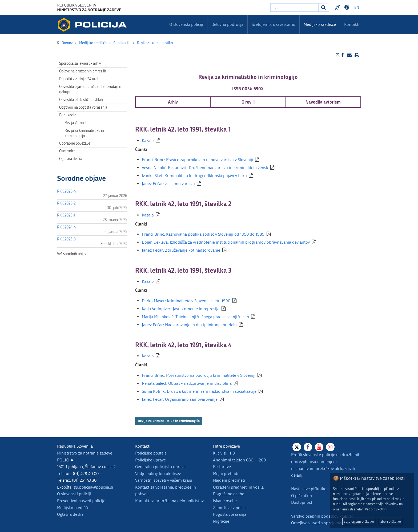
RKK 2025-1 (66, 215)
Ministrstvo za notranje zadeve (85, 453)
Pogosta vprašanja (230, 514)
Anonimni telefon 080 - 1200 (239, 460)
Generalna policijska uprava (160, 467)
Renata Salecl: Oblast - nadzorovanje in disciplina (187, 383)
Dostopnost (302, 502)
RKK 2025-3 (66, 239)
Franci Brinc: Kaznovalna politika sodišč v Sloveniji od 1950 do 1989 (203, 234)
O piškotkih (302, 496)
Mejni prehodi (226, 474)
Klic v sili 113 (224, 453)
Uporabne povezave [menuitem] (75, 143)
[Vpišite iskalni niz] (294, 7)
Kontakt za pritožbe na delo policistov (169, 501)
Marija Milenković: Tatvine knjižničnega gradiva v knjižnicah (195, 317)
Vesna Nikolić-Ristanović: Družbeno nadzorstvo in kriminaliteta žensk (205, 168)
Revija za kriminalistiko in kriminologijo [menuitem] (84, 133)
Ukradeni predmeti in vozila (238, 487)
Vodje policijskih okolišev (158, 474)
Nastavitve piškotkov (310, 489)
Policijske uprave (150, 460)
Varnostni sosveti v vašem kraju (164, 480)
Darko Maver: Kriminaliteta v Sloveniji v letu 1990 (186, 301)
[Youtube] (319, 447)
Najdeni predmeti (229, 480)
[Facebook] (308, 447)
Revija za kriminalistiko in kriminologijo (169, 421)
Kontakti (352, 24)
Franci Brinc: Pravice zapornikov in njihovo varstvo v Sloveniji (197, 160)
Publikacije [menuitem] (68, 115)
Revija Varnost (76, 123)
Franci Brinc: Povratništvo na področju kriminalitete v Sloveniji (199, 375)
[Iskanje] (324, 7)
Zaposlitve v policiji (230, 508)
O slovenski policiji (74, 494)
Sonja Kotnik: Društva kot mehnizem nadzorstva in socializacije (199, 391)
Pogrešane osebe (229, 494)
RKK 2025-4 (66, 191)
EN (357, 8)
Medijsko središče (73, 508)
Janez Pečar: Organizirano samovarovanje (180, 399)
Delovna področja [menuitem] (227, 24)
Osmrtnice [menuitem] (67, 151)
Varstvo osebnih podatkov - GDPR (322, 516)
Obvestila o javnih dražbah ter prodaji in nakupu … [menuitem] (90, 89)
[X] (297, 447)
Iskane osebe (225, 501)
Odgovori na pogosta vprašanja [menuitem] (83, 107)
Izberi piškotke (390, 521)
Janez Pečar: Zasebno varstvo (168, 184)
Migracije (221, 521)
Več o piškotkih (376, 509)
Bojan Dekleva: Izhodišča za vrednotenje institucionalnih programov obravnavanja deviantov (226, 242)
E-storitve (222, 467)
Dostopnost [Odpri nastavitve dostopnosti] (348, 7)
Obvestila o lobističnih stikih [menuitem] (81, 100)
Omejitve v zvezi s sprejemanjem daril (325, 523)
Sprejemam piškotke (359, 521)
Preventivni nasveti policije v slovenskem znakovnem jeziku (338, 7)
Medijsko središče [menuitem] (320, 24)
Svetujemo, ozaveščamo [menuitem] (274, 24)
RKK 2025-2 (66, 203)
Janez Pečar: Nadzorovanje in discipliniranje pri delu (189, 325)
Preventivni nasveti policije (81, 501)
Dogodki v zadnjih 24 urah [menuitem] (79, 79)
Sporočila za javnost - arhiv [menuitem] (80, 64)
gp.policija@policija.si (93, 487)
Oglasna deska (71, 159)
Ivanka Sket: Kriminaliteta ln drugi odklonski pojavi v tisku (194, 176)
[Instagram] (330, 447)
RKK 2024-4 (66, 227)
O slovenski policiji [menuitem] (186, 24)
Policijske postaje (151, 453)
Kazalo (148, 140)
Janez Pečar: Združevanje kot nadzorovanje (181, 250)
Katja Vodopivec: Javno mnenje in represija (181, 309)
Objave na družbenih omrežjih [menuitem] (83, 71)
